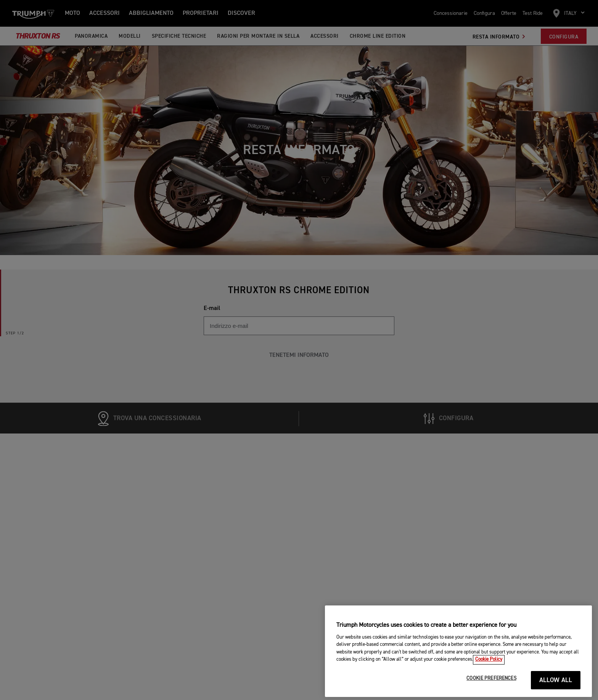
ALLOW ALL (556, 690)
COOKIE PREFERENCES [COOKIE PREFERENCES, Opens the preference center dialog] (491, 688)
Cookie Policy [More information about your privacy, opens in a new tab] (489, 669)
